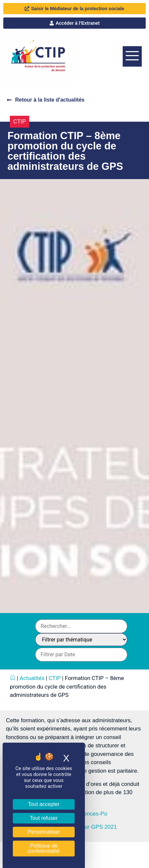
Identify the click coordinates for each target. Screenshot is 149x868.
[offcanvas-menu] (132, 56)
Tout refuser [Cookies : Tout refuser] (44, 818)
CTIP (20, 122)
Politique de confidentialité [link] (44, 848)
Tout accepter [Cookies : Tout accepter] (44, 804)
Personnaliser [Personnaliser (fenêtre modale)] (44, 832)
